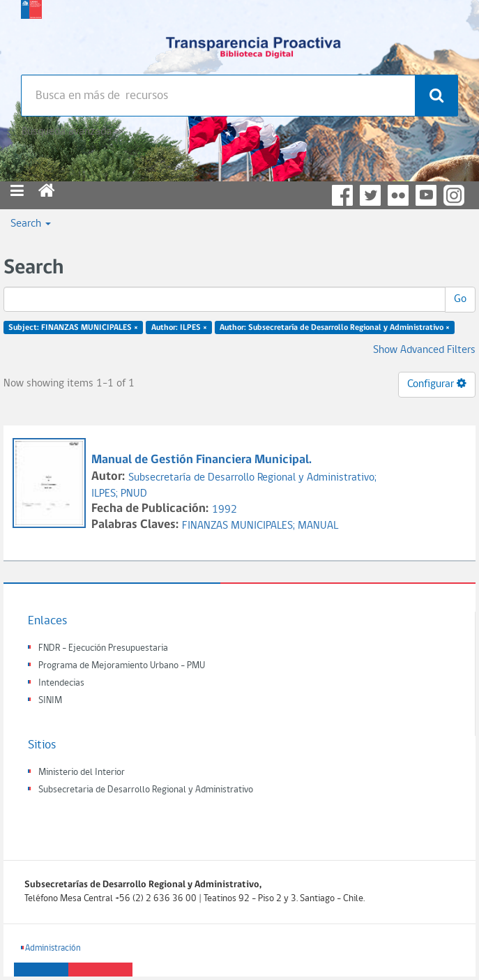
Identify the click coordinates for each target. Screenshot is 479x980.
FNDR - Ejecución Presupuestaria (103, 648)
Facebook (342, 195)
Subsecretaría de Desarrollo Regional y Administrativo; (252, 478)
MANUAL (318, 526)
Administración (53, 948)
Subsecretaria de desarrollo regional (31, 35)
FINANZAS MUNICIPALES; (240, 526)
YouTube (426, 195)
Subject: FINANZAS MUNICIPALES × (73, 328)
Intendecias (61, 683)
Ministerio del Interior (82, 772)
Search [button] (31, 224)
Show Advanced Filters (424, 350)
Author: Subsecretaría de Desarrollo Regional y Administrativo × (335, 328)
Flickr (398, 195)
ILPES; (106, 494)
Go (460, 299)
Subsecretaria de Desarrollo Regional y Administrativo (146, 790)
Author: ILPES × (179, 328)
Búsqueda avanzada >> (72, 132)
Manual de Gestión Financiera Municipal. (203, 460)
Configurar (437, 384)
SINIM (50, 701)
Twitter (370, 195)
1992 (225, 510)
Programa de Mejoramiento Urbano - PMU (122, 666)
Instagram (454, 195)
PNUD (134, 494)
